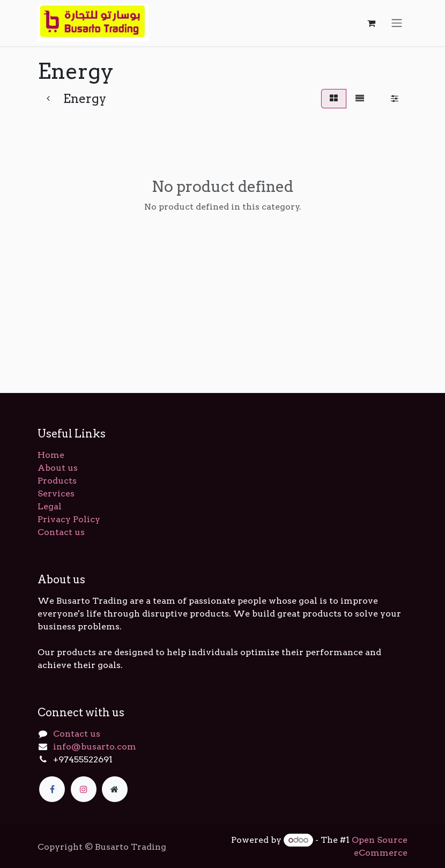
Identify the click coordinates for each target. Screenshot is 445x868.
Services (56, 494)
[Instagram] (84, 789)
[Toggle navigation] (397, 23)
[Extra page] (115, 789)
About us (58, 468)
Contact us (61, 532)
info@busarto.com (95, 747)
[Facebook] (52, 789)
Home (51, 455)
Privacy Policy (69, 519)
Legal (50, 506)
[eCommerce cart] (371, 23)
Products (57, 481)
